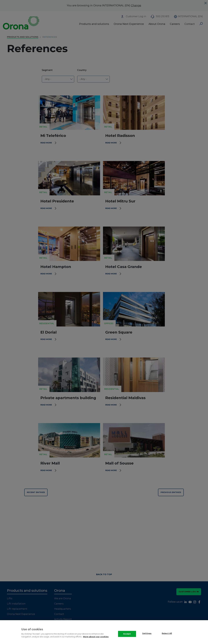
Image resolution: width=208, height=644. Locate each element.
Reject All (167, 637)
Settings (147, 637)
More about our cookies (96, 640)
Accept (127, 637)
